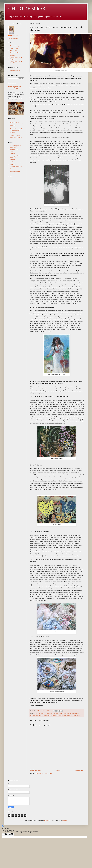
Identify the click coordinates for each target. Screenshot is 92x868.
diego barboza (53, 715)
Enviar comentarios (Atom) (45, 773)
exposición (13, 164)
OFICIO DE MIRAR (27, 9)
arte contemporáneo (48, 713)
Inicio (58, 770)
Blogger (64, 821)
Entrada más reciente (36, 770)
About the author (15, 53)
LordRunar (47, 821)
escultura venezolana (16, 162)
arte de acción (73, 713)
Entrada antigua (79, 770)
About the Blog (14, 48)
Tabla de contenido (15, 71)
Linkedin (13, 55)
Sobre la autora (14, 51)
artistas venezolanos (44, 715)
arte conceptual (39, 713)
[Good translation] (5, 834)
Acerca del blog (14, 46)
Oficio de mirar (15, 36)
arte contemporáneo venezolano (61, 713)
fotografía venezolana (16, 167)
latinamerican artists (67, 715)
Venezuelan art (76, 715)
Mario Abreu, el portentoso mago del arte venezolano (17, 124)
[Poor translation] (11, 834)
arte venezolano (14, 150)
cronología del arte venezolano (15, 157)
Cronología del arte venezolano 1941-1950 (16, 137)
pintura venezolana (15, 171)
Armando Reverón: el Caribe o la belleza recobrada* (16, 131)
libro (11, 169)
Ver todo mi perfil (13, 38)
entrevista (59, 715)
